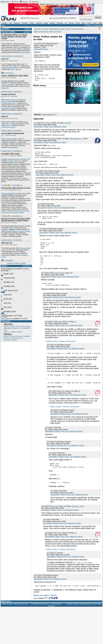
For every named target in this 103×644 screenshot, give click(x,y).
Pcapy (91, 409)
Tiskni (36, 608)
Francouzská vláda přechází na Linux (16, 188)
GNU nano (24, 248)
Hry (66, 23)
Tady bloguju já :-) (76, 139)
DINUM (4, 204)
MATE (5, 299)
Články (32, 23)
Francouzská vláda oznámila (11, 193)
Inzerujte (55, 18)
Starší (23, 263)
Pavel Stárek (51, 139)
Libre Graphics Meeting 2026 (12, 133)
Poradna (4, 23)
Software (25, 23)
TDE (4, 303)
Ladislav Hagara (7, 56)
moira (48, 123)
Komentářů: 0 (18, 91)
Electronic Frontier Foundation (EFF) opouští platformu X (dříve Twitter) (16, 220)
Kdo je (78, 23)
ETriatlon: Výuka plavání (67, 348)
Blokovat (57, 127)
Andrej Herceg (59, 279)
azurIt (56, 516)
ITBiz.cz (15, 2)
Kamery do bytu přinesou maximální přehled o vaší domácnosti (17, 337)
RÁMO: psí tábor (52, 348)
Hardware (17, 23)
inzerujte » (27, 32)
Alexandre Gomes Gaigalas (17, 159)
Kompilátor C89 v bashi (10, 154)
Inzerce (76, 614)
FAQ (10, 23)
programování (43, 32)
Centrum (10, 263)
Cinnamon (6, 278)
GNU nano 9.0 (7, 243)
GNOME (6, 286)
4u (76, 329)
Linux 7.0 (5, 59)
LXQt (4, 295)
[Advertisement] (60, 108)
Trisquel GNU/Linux (8, 103)
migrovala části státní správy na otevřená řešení (15, 212)
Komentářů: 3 (9, 73)
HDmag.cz (24, 2)
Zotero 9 (4, 116)
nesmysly (68, 123)
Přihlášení (88, 25)
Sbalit (46, 127)
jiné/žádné (6, 312)
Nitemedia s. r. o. (46, 614)
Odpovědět (38, 49)
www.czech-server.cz (21, 614)
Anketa (4, 266)
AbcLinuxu (8, 324)
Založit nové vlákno (41, 605)
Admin (46, 49)
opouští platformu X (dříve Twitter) (18, 231)
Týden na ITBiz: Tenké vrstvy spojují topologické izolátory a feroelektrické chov (17, 328)
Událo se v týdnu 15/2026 (13, 332)
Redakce (69, 614)
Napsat (17, 263)
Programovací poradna (57, 29)
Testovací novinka (10, 340)
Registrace (98, 25)
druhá (17, 69)
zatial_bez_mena (78, 516)
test (60, 32)
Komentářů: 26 (18, 56)
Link (51, 127)
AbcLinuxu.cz (6, 2)
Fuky (59, 329)
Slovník (71, 23)
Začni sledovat (47, 115)
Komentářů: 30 (7, 319)
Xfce (4, 307)
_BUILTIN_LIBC (15, 178)
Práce (95, 23)
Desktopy (60, 23)
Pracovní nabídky (8, 32)
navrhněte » (27, 266)
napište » (28, 29)
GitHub (13, 123)
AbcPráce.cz (34, 2)
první (12, 69)
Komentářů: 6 (18, 240)
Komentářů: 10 (17, 185)
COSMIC (6, 282)
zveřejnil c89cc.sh (14, 161)
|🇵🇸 (2, 73)
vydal (14, 64)
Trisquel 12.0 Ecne (8, 94)
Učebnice (39, 23)
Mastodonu (14, 147)
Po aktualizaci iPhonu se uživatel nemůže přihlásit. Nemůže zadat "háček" (14, 37)
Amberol (27, 86)
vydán (4, 250)
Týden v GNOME (8, 84)
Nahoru (54, 605)
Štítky (36, 32)
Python (51, 32)
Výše (53, 176)
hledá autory (34, 18)
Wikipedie (5, 123)
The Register (24, 52)
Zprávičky (5, 29)
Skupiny (52, 23)
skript (56, 32)
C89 (16, 163)
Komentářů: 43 (17, 216)
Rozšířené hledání (86, 20)
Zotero (25, 122)
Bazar (84, 23)
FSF (25, 110)
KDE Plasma (7, 291)
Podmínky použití (85, 614)
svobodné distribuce (9, 108)
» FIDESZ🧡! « (6, 185)
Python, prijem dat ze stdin (75, 29)
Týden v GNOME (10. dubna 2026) (14, 76)
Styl (3, 25)
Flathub (5, 88)
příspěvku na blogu (8, 127)
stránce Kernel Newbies (10, 68)
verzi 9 (8, 125)
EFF (12, 228)
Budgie (5, 274)
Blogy (46, 23)
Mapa (100, 23)
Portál (89, 23)
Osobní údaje (96, 614)
